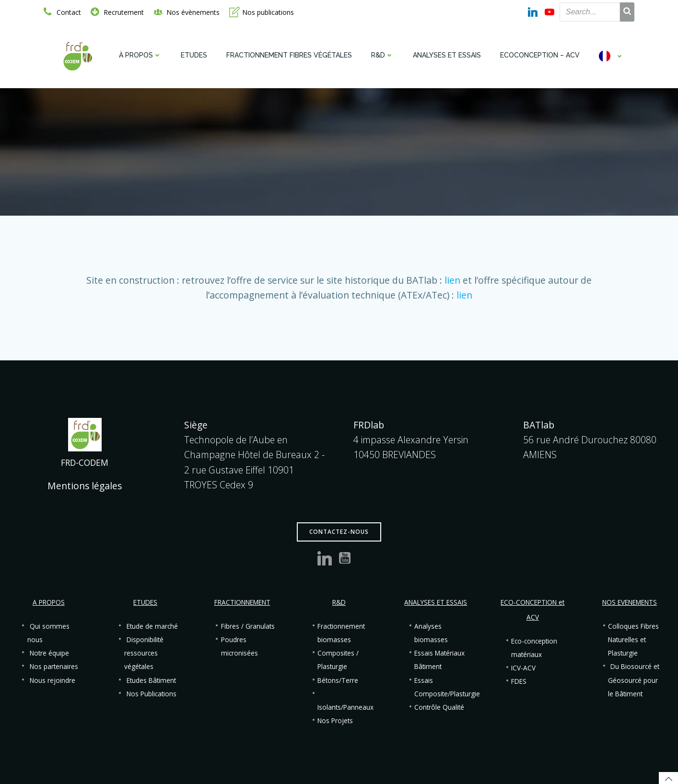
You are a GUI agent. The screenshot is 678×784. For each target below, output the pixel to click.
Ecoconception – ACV (540, 55)
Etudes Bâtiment (151, 680)
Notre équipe (49, 653)
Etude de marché (152, 626)
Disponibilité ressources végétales (144, 653)
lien (452, 280)
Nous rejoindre (53, 680)
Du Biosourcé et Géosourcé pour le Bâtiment (634, 680)
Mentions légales (85, 486)
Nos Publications (152, 694)
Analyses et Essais (447, 55)
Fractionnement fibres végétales (289, 55)
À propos (140, 55)
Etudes (194, 55)
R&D (382, 55)
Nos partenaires (54, 667)
